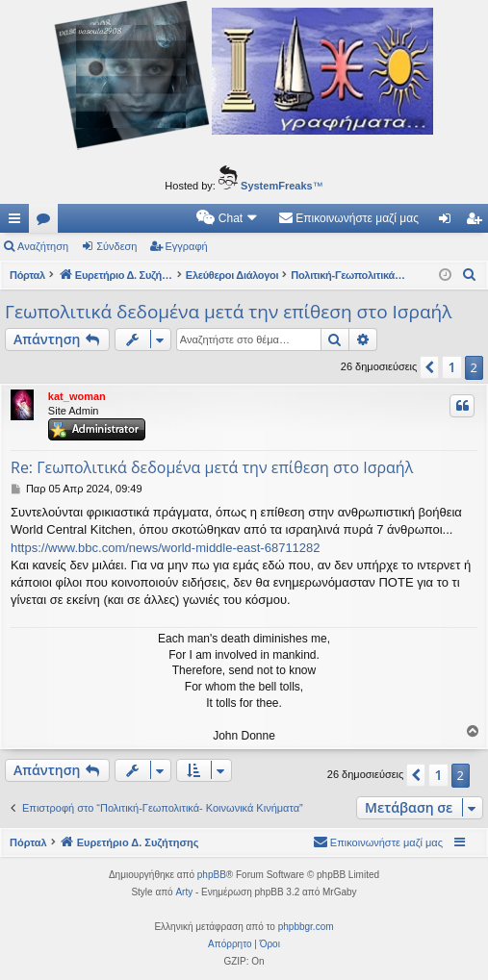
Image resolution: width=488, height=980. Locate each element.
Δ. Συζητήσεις (47, 222)
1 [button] (451, 367)
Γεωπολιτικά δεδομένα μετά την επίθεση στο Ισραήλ (228, 312)
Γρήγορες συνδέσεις (18, 222)
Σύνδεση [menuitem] (449, 222)
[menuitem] (228, 218)
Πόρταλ (27, 275)
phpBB (212, 875)
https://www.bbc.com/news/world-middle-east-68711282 (166, 548)
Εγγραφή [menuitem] (477, 222)
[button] (429, 367)
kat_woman (77, 396)
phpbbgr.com (306, 927)
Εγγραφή (187, 246)
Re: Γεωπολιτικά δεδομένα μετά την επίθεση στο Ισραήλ (212, 467)
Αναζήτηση (43, 246)
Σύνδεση (116, 246)
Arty (184, 892)
